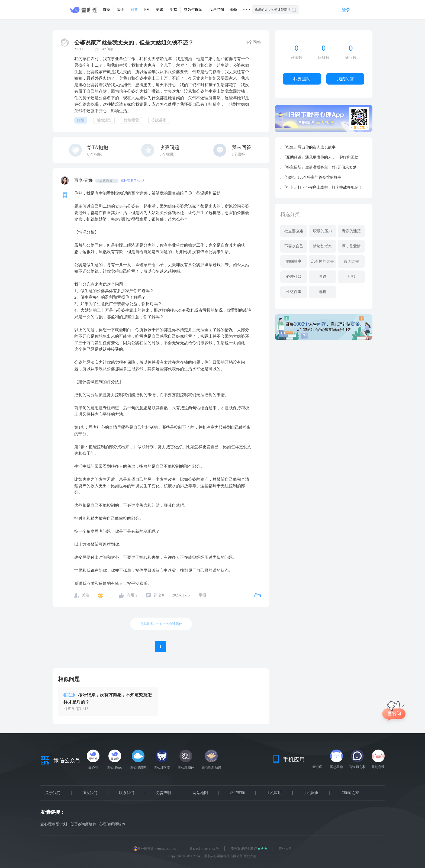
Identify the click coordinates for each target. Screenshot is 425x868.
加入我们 (90, 793)
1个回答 (238, 154)
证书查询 (237, 793)
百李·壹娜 (84, 180)
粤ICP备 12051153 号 (204, 849)
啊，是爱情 (351, 246)
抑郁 (351, 277)
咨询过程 (351, 261)
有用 (132, 595)
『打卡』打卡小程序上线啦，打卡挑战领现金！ (322, 187)
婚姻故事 (294, 261)
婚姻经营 (131, 120)
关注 (86, 595)
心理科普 (294, 277)
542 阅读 (107, 49)
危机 (323, 292)
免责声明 (163, 793)
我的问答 (345, 79)
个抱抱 (94, 154)
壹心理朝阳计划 (54, 824)
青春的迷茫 (351, 231)
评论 (159, 595)
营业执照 (285, 849)
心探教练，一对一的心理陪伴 (161, 624)
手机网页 (311, 793)
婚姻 (81, 120)
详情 (257, 595)
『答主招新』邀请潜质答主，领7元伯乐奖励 (319, 167)
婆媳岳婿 (159, 120)
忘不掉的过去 (323, 261)
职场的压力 (323, 231)
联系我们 (127, 793)
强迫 (323, 277)
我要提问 (302, 79)
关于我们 (53, 793)
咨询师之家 (350, 793)
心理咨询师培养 (83, 824)
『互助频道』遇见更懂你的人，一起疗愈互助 (320, 157)
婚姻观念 (104, 120)
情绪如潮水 (323, 246)
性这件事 (294, 292)
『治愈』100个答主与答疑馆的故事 (312, 177)
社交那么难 (294, 231)
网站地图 (200, 793)
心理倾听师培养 (112, 824)
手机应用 (274, 793)
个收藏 (167, 154)
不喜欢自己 (294, 246)
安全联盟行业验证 (244, 849)
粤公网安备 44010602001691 (155, 849)
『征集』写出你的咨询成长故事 (309, 147)
